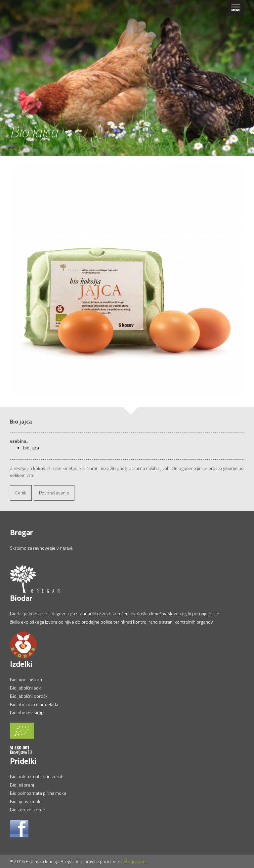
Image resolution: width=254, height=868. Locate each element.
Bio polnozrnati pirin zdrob (37, 776)
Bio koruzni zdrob (28, 810)
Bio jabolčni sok (25, 688)
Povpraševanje (54, 493)
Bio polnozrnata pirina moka (38, 793)
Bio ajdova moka (26, 801)
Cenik (21, 493)
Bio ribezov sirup (27, 713)
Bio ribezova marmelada (34, 704)
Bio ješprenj (22, 785)
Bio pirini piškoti (26, 679)
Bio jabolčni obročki (29, 696)
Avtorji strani (134, 861)
